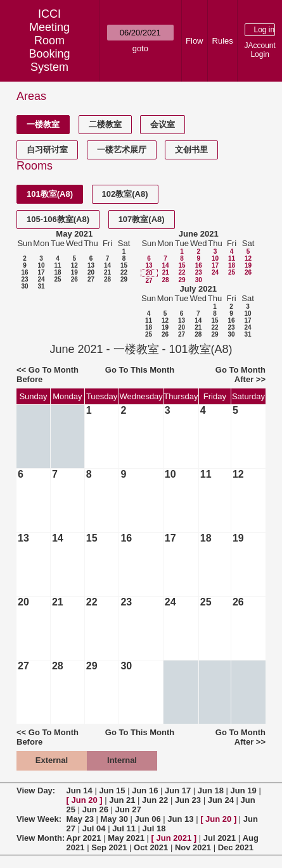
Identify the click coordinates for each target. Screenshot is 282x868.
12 (74, 265)
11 (57, 265)
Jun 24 (221, 800)
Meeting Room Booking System (50, 47)
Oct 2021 (151, 847)
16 (24, 272)
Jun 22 (155, 800)
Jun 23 (188, 800)
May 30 (114, 819)
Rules (223, 41)
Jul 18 (154, 828)
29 (124, 279)
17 (41, 272)
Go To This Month (140, 370)
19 (74, 272)
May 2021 (74, 234)
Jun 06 (148, 819)
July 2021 (198, 289)
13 (91, 265)
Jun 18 (211, 790)
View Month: (41, 838)
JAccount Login (260, 50)
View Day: (36, 790)
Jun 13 (180, 819)
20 (91, 272)
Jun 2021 (174, 838)
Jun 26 (95, 809)
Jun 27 (128, 809)
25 (57, 279)
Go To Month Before (48, 375)
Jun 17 (178, 790)
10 (41, 265)
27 (91, 279)
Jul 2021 (220, 838)
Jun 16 (145, 790)
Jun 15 (112, 790)
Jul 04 (94, 828)
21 (107, 272)
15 (124, 265)
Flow (194, 41)
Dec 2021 (236, 847)
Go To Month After (240, 375)
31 (41, 286)
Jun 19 (244, 790)
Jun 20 (85, 800)
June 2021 (199, 234)
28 (107, 279)
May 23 (80, 819)
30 (24, 286)
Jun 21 (122, 800)
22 (124, 272)
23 (24, 279)
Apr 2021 (84, 838)
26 (74, 279)
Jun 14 (80, 790)
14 (107, 265)
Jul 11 (124, 828)
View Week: (39, 819)
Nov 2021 (193, 847)
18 (57, 272)
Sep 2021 (109, 847)
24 (41, 279)
